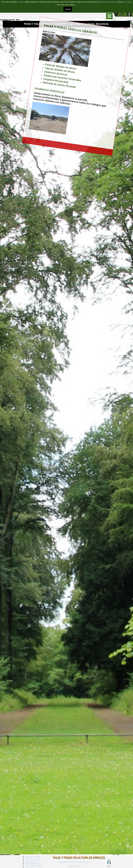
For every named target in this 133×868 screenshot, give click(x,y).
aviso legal (127, 2)
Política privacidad (76, 862)
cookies (21, 2)
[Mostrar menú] (109, 16)
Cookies (87, 862)
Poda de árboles (32, 863)
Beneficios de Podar (33, 859)
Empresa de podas (33, 856)
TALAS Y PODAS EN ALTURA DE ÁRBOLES (79, 857)
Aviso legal (64, 862)
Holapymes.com (75, 866)
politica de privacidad (106, 2)
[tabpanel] (75, 866)
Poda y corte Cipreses (34, 865)
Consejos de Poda (32, 861)
